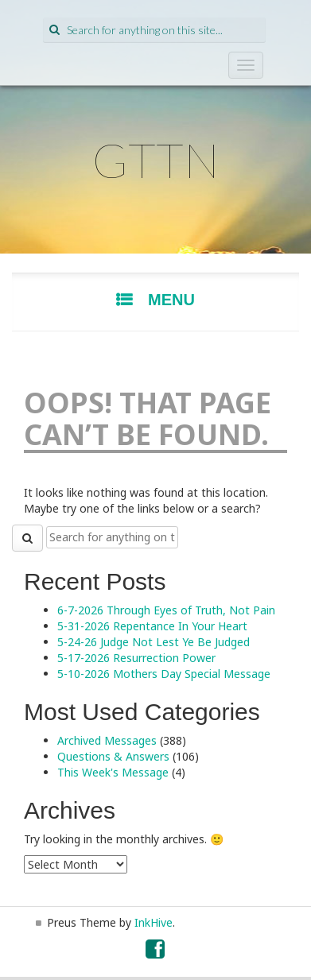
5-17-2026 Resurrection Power (136, 658)
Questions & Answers (113, 756)
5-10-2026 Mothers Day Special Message (164, 674)
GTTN (156, 160)
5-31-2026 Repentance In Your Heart (152, 626)
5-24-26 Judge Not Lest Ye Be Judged (154, 642)
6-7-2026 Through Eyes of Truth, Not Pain (166, 610)
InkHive (154, 922)
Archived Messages (107, 740)
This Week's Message (113, 772)
